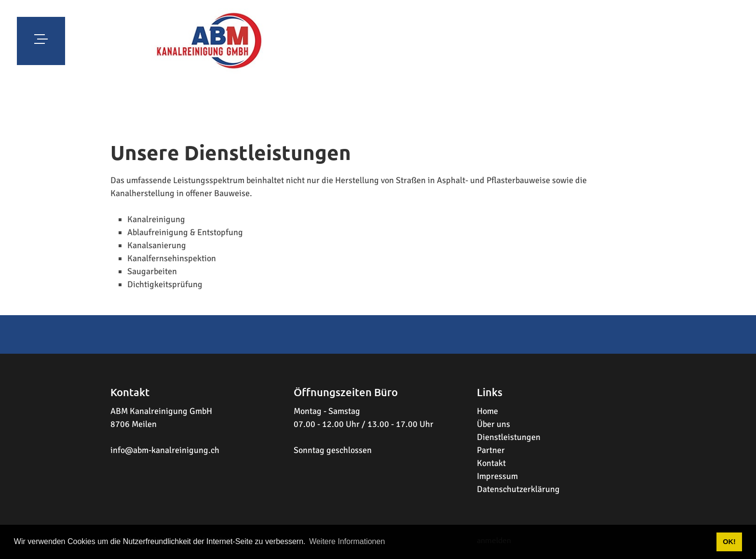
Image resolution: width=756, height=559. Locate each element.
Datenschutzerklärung (518, 489)
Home (487, 411)
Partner (491, 450)
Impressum (497, 476)
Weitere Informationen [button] (347, 541)
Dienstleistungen (509, 437)
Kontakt (491, 463)
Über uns (493, 424)
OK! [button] (729, 542)
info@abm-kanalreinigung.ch (165, 450)
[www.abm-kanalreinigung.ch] (209, 41)
